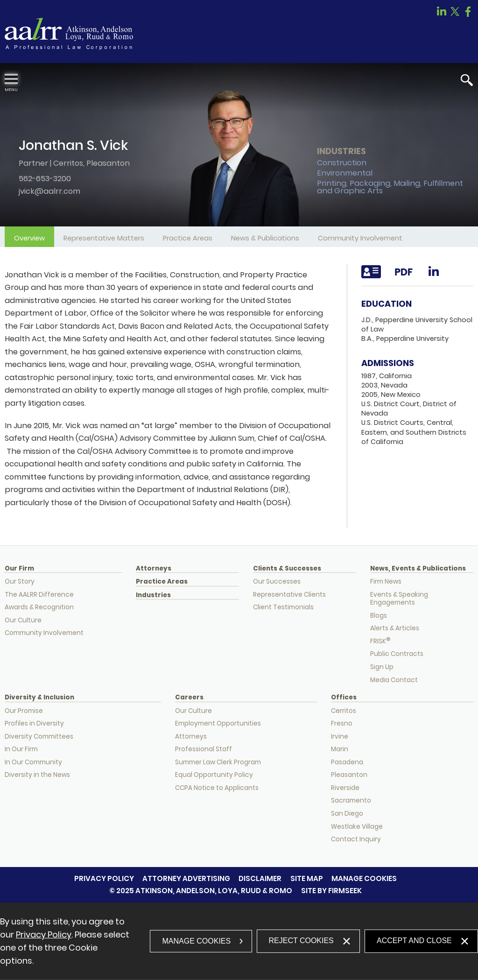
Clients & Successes (287, 569)
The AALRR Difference (39, 595)
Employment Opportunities (218, 723)
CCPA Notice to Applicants (217, 788)
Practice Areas (188, 238)
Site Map (307, 878)
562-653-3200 (45, 179)
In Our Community (33, 762)
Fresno (342, 723)
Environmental (345, 173)
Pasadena (347, 762)
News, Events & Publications (418, 569)
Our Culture (23, 620)
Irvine (340, 737)
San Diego (347, 814)
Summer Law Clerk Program (218, 762)
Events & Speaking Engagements (399, 599)
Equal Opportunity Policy (214, 775)
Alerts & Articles (395, 628)
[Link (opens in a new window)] (442, 14)
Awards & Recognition (39, 607)
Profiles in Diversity (34, 723)
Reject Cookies (301, 941)
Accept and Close (414, 941)
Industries (153, 595)
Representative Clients (289, 595)
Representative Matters (104, 238)
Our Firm (19, 569)
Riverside (345, 788)
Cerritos (68, 163)
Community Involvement (360, 238)
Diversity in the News (37, 775)
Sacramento (351, 800)
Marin (340, 749)
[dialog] (239, 941)
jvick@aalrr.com (49, 191)
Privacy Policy (104, 878)
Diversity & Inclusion (39, 698)
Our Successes (277, 582)
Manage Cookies (364, 878)
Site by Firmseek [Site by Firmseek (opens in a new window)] (331, 891)
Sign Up (382, 667)
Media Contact (394, 680)
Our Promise (24, 711)
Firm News (386, 582)
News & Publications (265, 238)
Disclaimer (260, 878)
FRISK (380, 641)
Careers (189, 698)
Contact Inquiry (356, 839)
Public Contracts (397, 654)
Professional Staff (204, 749)
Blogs (379, 616)
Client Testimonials (283, 607)
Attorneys (154, 569)
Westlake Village (357, 827)
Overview (29, 238)
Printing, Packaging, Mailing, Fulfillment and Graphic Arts (390, 187)
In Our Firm (21, 749)
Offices (344, 698)
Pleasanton (108, 163)
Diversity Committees (39, 737)
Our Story (20, 582)
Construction (342, 163)
